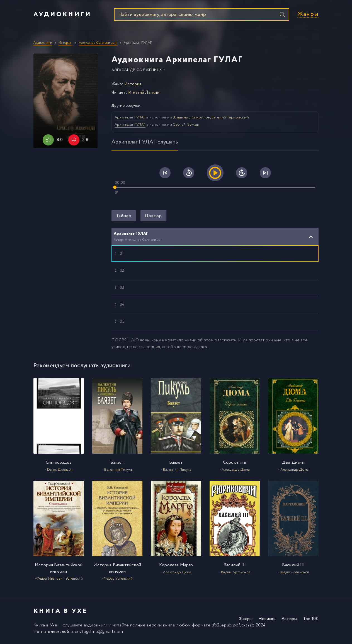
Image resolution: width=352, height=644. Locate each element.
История (133, 85)
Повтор (153, 216)
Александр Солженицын (139, 71)
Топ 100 (311, 620)
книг (167, 626)
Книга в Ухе (45, 626)
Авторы (289, 620)
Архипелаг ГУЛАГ (130, 118)
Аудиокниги (62, 15)
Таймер (124, 216)
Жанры (308, 15)
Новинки (267, 620)
